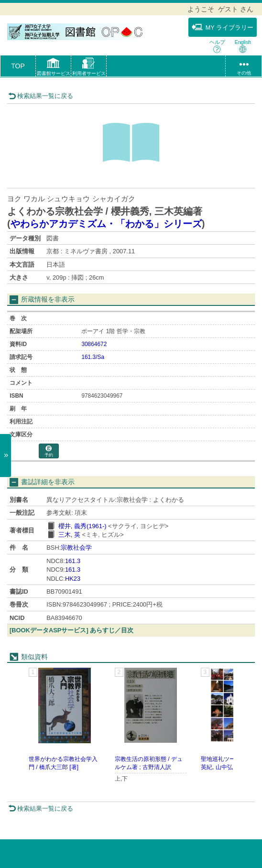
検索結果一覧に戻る (41, 96)
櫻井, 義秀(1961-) (82, 526)
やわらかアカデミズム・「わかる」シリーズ (106, 224)
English (243, 46)
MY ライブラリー (223, 27)
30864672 (94, 344)
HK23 (73, 579)
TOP (18, 66)
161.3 (73, 561)
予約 (49, 451)
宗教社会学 (76, 548)
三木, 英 (69, 535)
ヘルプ (217, 46)
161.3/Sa (93, 357)
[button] (53, 68)
